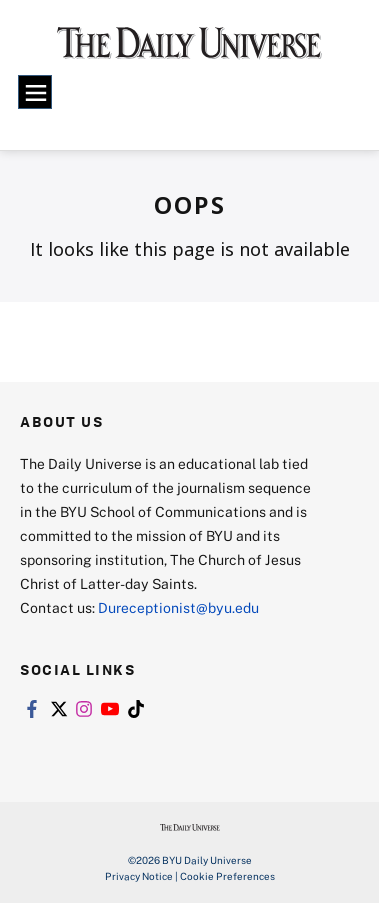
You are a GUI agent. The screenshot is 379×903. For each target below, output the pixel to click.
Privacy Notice (139, 876)
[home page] (189, 50)
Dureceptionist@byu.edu (178, 607)
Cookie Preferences (227, 876)
